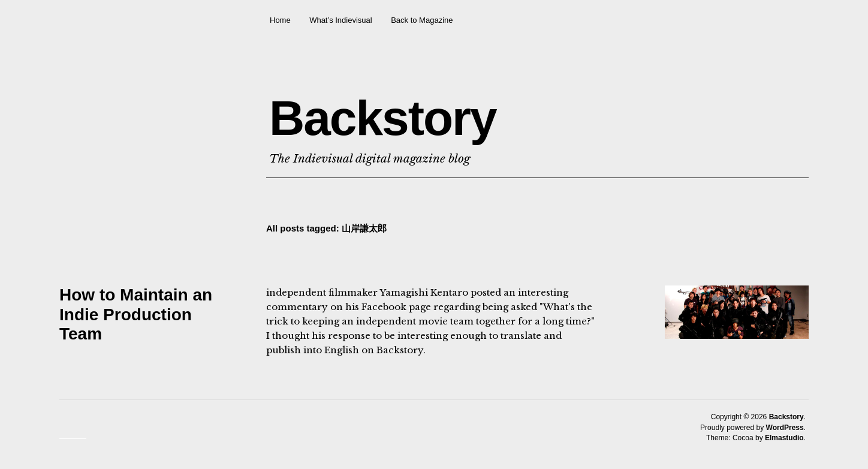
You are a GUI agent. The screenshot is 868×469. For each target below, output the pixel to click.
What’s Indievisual (341, 20)
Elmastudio (784, 438)
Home (280, 20)
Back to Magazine (422, 20)
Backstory (383, 118)
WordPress (785, 428)
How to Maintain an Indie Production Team (136, 314)
